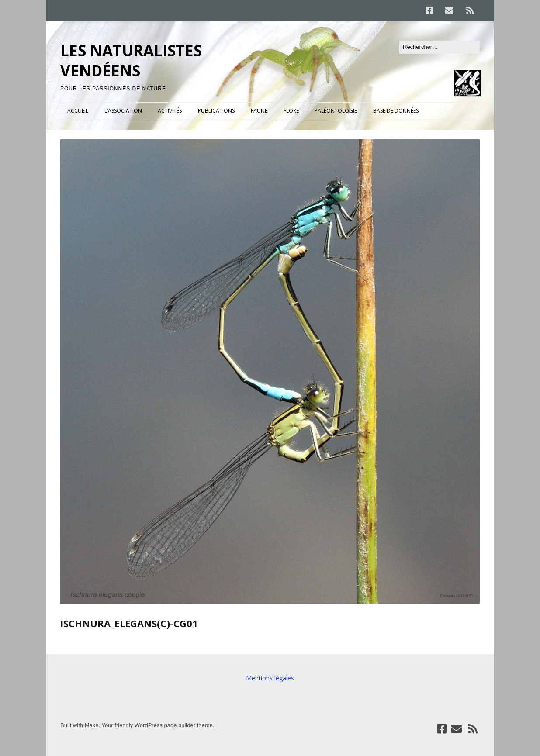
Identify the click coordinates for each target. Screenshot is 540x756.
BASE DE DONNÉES (396, 111)
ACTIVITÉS (170, 111)
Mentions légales (270, 678)
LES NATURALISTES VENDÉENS (131, 60)
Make (92, 725)
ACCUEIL (78, 111)
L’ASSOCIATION (123, 111)
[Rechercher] (440, 47)
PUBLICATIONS (216, 111)
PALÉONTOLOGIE (336, 111)
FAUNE (259, 111)
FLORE (291, 111)
